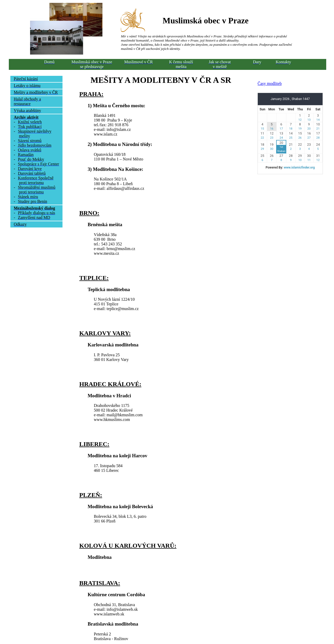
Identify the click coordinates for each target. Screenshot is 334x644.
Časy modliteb (270, 83)
